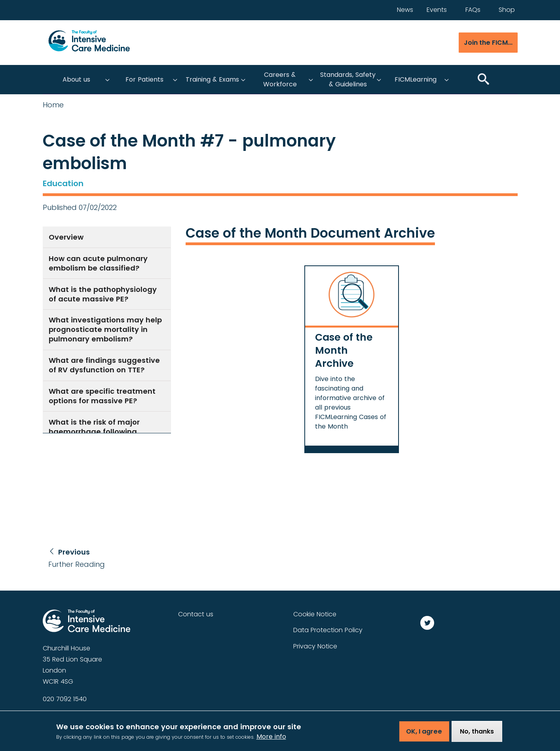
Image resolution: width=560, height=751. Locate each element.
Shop (507, 10)
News (405, 10)
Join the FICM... (488, 43)
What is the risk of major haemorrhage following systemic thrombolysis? (94, 432)
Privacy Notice (315, 646)
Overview (66, 237)
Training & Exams (212, 79)
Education (63, 183)
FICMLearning (416, 79)
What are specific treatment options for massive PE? (102, 396)
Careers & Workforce (280, 79)
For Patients (144, 79)
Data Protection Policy (328, 630)
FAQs (473, 10)
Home (53, 105)
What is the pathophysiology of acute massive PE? (103, 294)
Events (437, 10)
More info (271, 741)
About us (76, 79)
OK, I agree (424, 735)
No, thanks (477, 735)
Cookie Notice (315, 614)
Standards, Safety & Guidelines (348, 79)
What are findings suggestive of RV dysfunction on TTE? (104, 365)
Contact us (196, 614)
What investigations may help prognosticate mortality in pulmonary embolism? (105, 329)
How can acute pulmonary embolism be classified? (98, 263)
